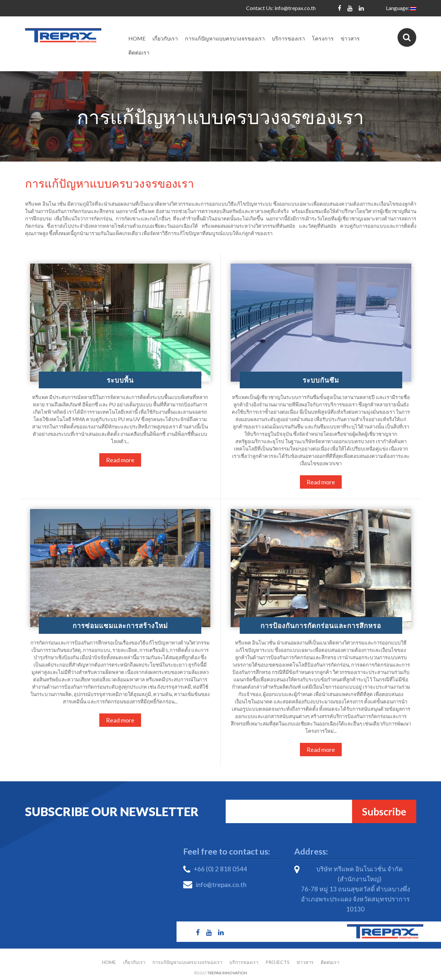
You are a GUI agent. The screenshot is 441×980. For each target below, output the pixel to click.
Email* (297, 811)
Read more (120, 460)
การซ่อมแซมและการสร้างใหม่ (120, 625)
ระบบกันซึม (321, 380)
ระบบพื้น (120, 380)
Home (137, 38)
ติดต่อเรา (139, 52)
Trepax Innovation (227, 973)
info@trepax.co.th (295, 8)
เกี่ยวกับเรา (165, 38)
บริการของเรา (288, 38)
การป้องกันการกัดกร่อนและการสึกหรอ (321, 625)
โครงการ (323, 38)
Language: (401, 8)
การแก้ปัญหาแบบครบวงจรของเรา (225, 38)
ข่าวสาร (350, 38)
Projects (278, 962)
